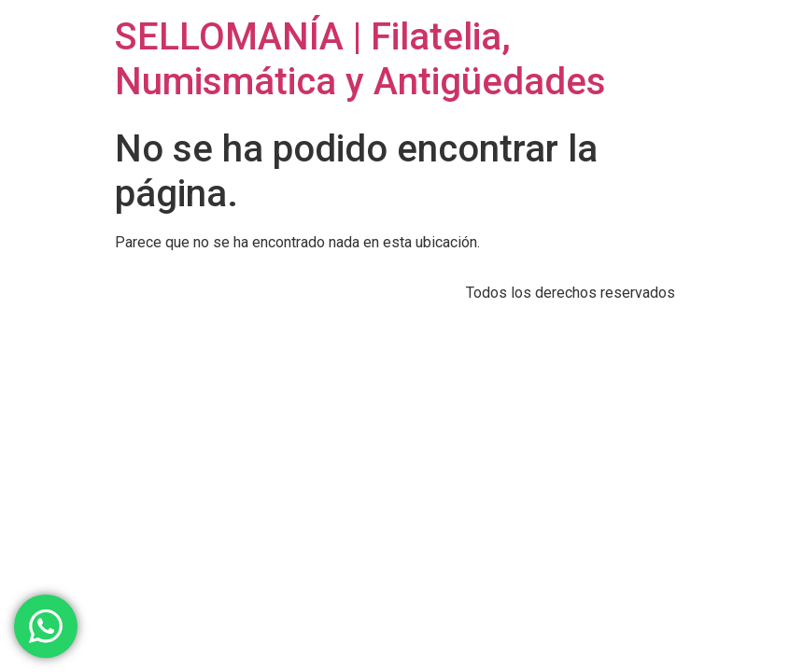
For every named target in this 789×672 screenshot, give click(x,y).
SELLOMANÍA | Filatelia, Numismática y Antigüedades (360, 59)
